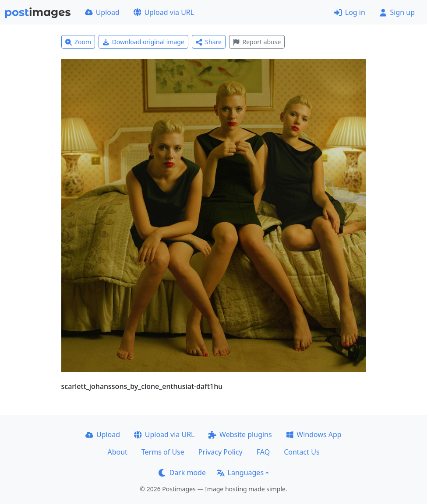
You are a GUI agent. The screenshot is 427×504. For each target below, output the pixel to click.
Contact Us (302, 452)
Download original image (143, 42)
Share (209, 42)
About (117, 452)
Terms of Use (163, 452)
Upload (102, 12)
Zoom (78, 42)
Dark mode (182, 472)
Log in (350, 12)
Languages (240, 472)
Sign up (397, 12)
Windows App (314, 434)
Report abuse (257, 42)
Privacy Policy (221, 452)
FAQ (263, 452)
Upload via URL (164, 12)
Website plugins (240, 434)
